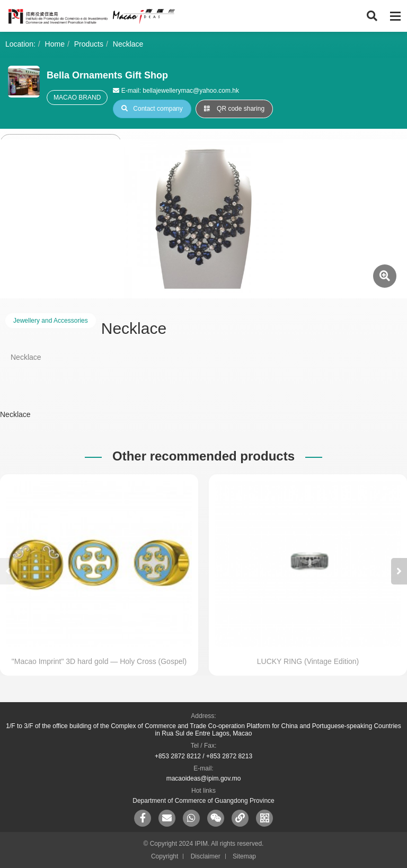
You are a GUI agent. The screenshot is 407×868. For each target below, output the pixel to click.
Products (89, 44)
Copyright (165, 856)
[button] (399, 571)
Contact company (152, 109)
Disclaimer (206, 856)
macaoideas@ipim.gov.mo (204, 778)
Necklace (128, 44)
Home (55, 44)
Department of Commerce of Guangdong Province (203, 801)
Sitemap (244, 856)
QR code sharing (234, 109)
